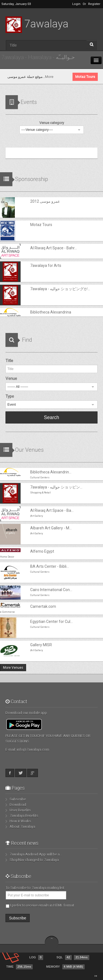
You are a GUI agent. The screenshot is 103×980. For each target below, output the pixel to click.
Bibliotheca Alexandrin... (51, 472)
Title (9, 361)
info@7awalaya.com (33, 749)
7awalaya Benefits (24, 816)
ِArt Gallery (37, 516)
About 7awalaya (22, 827)
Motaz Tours (41, 225)
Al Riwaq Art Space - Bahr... (54, 248)
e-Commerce (7, 612)
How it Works (20, 821)
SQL (73, 957)
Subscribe (18, 799)
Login (76, 4)
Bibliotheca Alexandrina (51, 312)
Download (18, 805)
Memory (65, 967)
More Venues (13, 668)
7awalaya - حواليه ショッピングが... (60, 289)
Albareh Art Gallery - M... (51, 528)
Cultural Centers (40, 478)
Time (19, 967)
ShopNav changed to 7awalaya (34, 860)
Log (36, 957)
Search (51, 417)
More (81, 77)
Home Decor (7, 557)
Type (10, 396)
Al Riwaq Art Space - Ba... (52, 510)
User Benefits (20, 810)
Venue (11, 379)
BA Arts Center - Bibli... (50, 566)
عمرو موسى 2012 (15, 77)
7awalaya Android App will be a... (36, 854)
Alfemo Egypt (42, 551)
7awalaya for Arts (46, 266)
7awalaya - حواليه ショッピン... (56, 487)
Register (94, 4)
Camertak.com (43, 606)
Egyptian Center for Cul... (51, 622)
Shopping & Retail (41, 493)
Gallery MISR (41, 645)
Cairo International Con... (51, 590)
